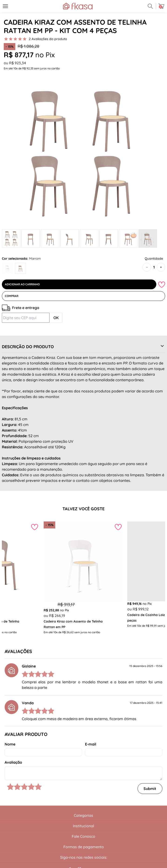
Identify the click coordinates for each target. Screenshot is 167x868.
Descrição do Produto (28, 347)
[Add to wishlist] (162, 284)
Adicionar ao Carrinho (22, 284)
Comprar (12, 296)
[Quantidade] (154, 267)
